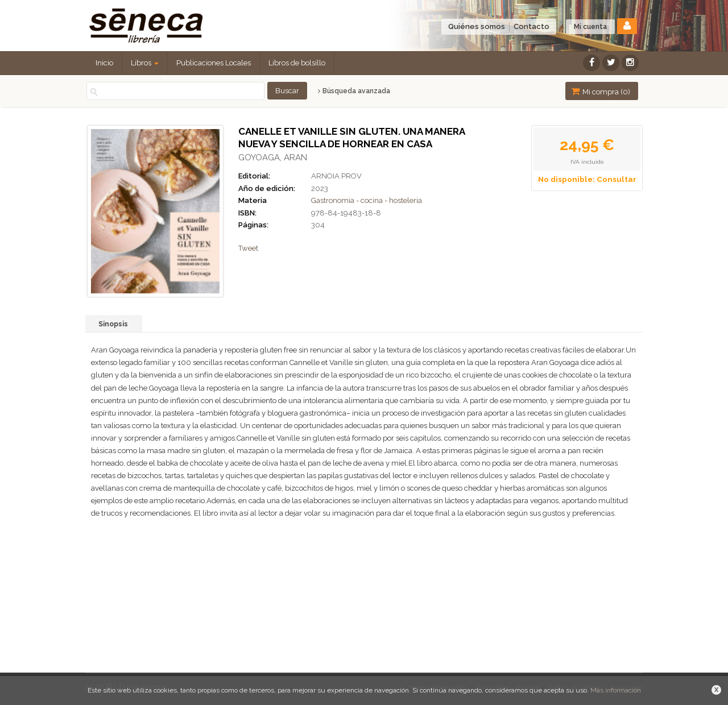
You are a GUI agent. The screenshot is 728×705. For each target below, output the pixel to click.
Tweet (248, 248)
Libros (145, 63)
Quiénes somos (477, 26)
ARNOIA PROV (336, 176)
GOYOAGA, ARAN (273, 157)
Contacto (531, 26)
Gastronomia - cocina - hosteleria (367, 200)
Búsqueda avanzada (354, 91)
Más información (616, 690)
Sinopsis (113, 324)
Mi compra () (601, 91)
